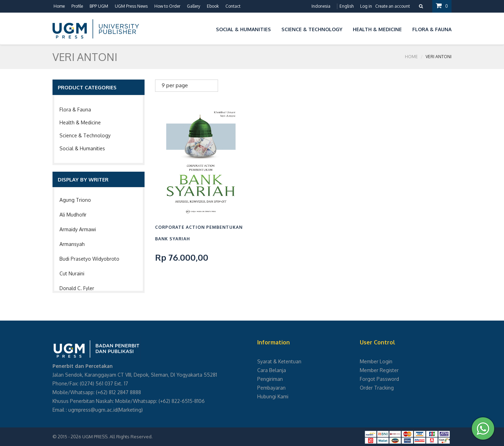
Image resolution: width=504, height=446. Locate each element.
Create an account (393, 6)
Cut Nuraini (72, 273)
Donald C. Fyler (77, 288)
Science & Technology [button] (312, 29)
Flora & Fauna (75, 109)
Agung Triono (75, 200)
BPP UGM (99, 6)
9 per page (175, 85)
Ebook (213, 6)
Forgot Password (379, 379)
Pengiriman (270, 379)
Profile (77, 6)
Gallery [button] (194, 6)
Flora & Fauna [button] (432, 29)
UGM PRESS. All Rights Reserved (117, 437)
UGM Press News (131, 6)
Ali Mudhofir (73, 215)
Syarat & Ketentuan (279, 361)
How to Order (167, 6)
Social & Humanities (82, 148)
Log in (366, 6)
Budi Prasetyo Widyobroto (89, 259)
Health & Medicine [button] (377, 29)
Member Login (376, 361)
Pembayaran (271, 388)
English (346, 6)
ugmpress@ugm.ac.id (93, 410)
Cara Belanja (272, 370)
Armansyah (72, 244)
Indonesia (321, 6)
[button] (205, 28)
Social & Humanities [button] (243, 29)
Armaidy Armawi (78, 229)
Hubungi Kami (273, 396)
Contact (233, 6)
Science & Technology (85, 135)
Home (59, 6)
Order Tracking (377, 388)
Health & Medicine (80, 122)
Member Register (379, 370)
